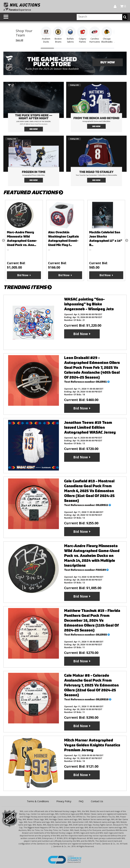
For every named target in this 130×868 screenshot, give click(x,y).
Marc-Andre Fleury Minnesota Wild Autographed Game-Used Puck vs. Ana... (22, 239)
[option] (24, 240)
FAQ (81, 801)
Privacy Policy (64, 801)
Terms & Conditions (38, 801)
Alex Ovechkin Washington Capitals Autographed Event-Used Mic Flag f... (63, 239)
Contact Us (97, 801)
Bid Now (23, 275)
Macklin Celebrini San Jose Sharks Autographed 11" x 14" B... (106, 239)
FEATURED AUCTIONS (33, 192)
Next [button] (127, 240)
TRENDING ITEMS (28, 287)
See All (19, 40)
